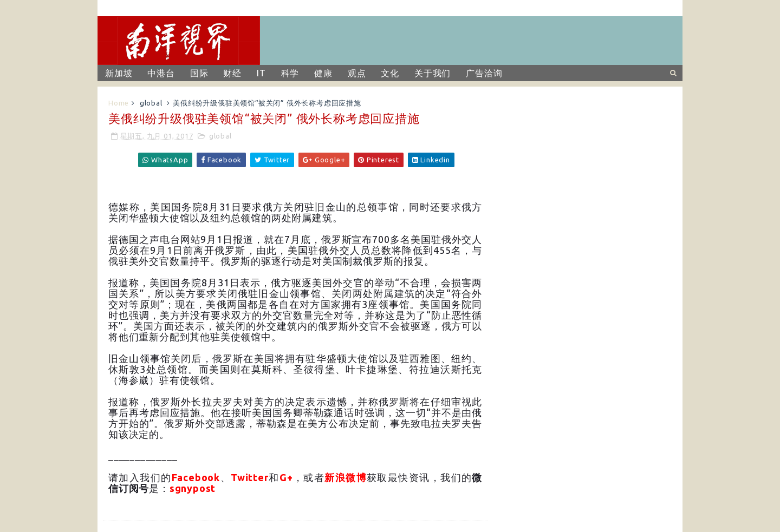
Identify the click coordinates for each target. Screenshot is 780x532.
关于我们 (433, 73)
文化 (390, 73)
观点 (357, 73)
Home (119, 103)
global (151, 103)
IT (261, 73)
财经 (232, 73)
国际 (199, 73)
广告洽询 (484, 73)
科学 (290, 73)
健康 (323, 73)
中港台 (161, 73)
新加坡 (119, 73)
